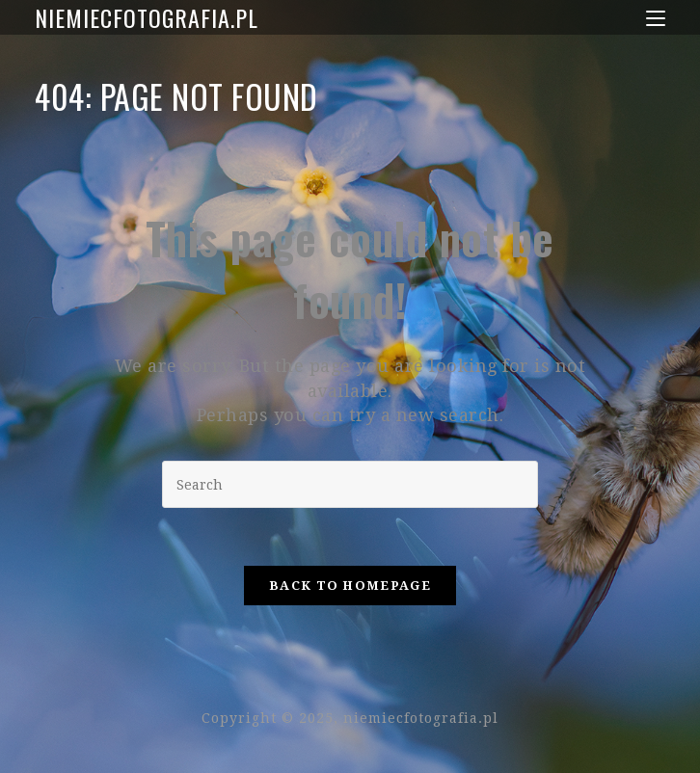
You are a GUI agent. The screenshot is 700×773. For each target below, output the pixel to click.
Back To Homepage (350, 586)
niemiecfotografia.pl (147, 17)
